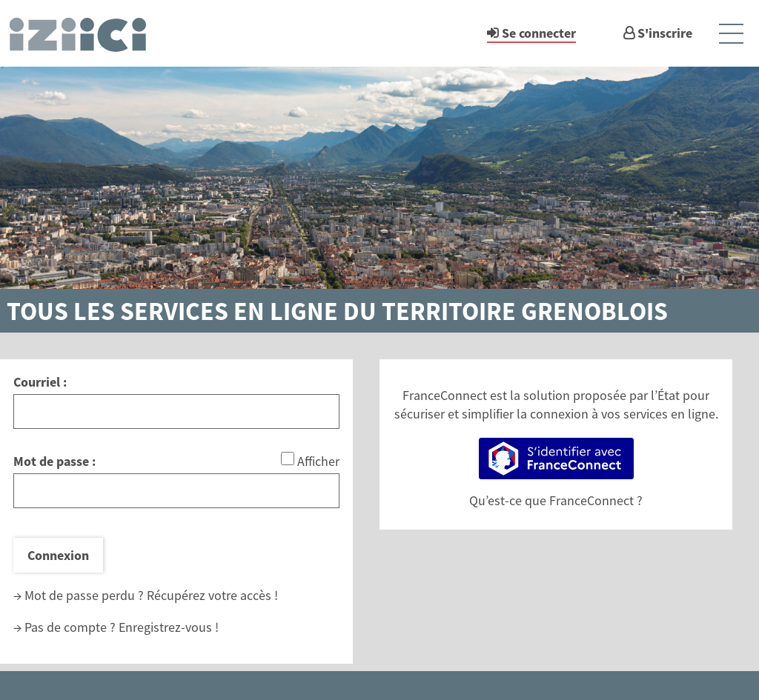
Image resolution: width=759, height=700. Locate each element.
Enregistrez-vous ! (169, 627)
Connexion (58, 555)
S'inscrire (665, 33)
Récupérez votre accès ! (212, 595)
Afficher (318, 461)
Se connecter (539, 33)
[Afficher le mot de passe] (288, 459)
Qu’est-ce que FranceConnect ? (556, 500)
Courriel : (40, 382)
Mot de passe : (54, 461)
